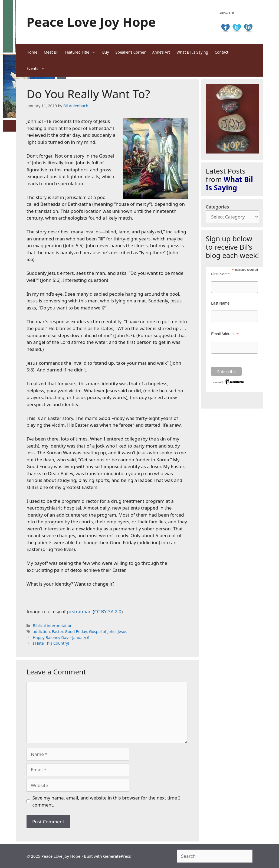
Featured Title (82, 52)
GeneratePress (117, 856)
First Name (220, 274)
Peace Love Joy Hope (91, 22)
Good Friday (76, 632)
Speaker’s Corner (131, 52)
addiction (41, 632)
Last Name (220, 303)
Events (37, 68)
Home (32, 52)
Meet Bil (51, 52)
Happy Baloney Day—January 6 (61, 637)
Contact (221, 52)
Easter (57, 632)
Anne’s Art (161, 52)
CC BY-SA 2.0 (108, 611)
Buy (106, 52)
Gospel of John (102, 632)
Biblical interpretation (53, 626)
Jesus (122, 632)
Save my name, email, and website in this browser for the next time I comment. (106, 801)
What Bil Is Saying (192, 52)
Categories (217, 207)
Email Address (225, 334)
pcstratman (79, 611)
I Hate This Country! (51, 643)
